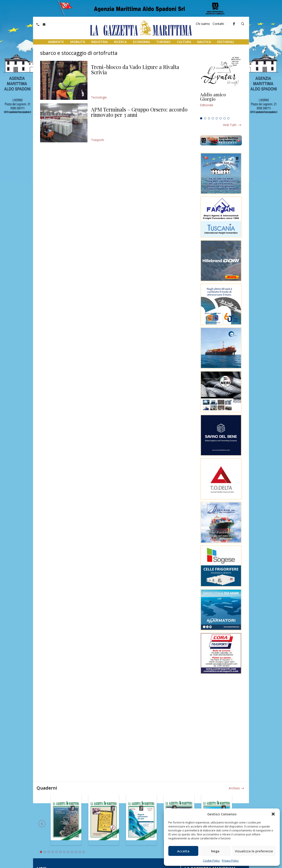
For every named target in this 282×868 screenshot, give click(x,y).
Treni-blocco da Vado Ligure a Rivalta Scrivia (135, 69)
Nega (215, 851)
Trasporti (97, 140)
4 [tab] (213, 118)
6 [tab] (221, 118)
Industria (99, 42)
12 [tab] (84, 852)
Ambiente (56, 42)
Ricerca (120, 42)
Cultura (184, 42)
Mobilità (78, 42)
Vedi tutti (230, 125)
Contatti (218, 24)
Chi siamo (203, 24)
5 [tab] (217, 118)
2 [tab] (205, 118)
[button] (273, 814)
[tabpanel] (221, 104)
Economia (141, 42)
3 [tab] (209, 118)
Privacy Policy (230, 861)
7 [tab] (224, 118)
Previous (42, 824)
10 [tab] (76, 852)
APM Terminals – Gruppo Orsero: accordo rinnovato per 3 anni (139, 112)
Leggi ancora (221, 104)
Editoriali (226, 42)
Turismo (163, 42)
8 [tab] (228, 118)
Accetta (183, 851)
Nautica (204, 42)
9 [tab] (72, 852)
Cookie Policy (211, 861)
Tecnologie (99, 97)
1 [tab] (201, 118)
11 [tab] (80, 852)
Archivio (234, 788)
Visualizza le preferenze (254, 851)
